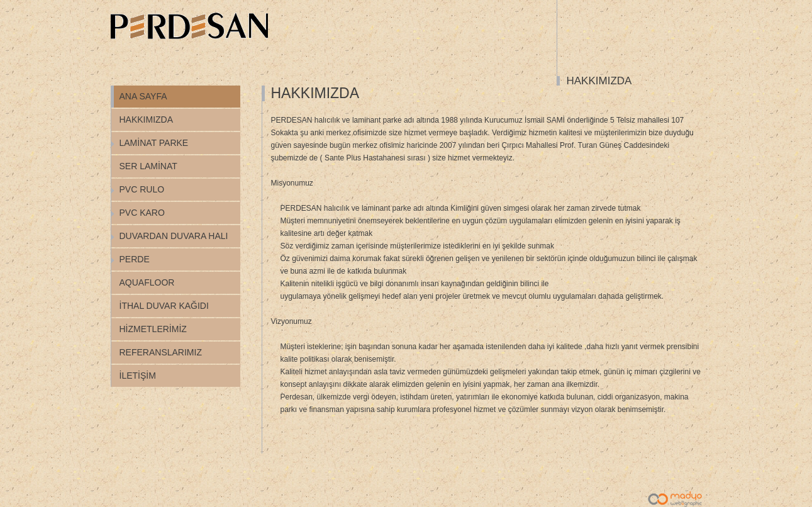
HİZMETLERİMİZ (153, 329)
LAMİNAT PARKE (154, 143)
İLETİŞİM (138, 376)
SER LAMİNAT (148, 166)
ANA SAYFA (143, 96)
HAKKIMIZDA (147, 120)
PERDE (135, 259)
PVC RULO (142, 189)
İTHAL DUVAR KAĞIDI (164, 306)
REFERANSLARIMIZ (161, 352)
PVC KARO (142, 213)
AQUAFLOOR (147, 282)
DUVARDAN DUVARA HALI (174, 236)
